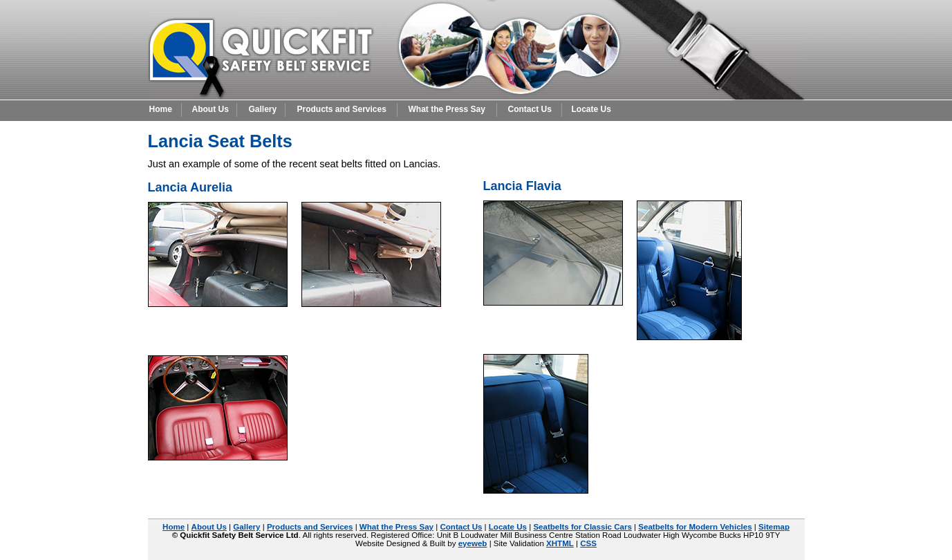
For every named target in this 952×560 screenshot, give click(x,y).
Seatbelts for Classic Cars (582, 527)
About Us (211, 109)
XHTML (560, 543)
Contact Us (530, 109)
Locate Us (591, 109)
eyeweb (473, 543)
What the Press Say (447, 109)
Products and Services (342, 109)
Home (161, 109)
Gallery (263, 109)
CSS (588, 543)
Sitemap (774, 527)
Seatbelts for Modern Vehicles (695, 527)
